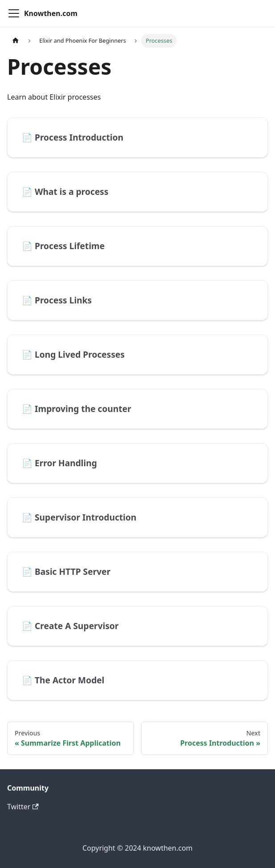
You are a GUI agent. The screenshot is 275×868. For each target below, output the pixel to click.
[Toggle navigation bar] (14, 13)
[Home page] (16, 41)
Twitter (23, 807)
